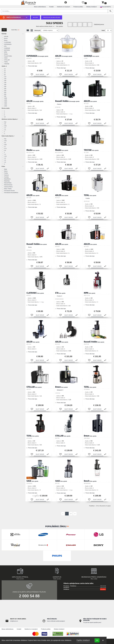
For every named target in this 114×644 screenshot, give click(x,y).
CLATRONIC (8, 42)
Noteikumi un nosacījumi (64, 7)
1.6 (5, 160)
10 (5, 117)
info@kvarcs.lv (14, 621)
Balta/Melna (7, 179)
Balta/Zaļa (7, 181)
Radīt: (103, 30)
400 (5, 88)
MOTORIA (7, 50)
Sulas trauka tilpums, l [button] (8, 136)
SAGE (6, 58)
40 (5, 73)
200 (5, 81)
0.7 (5, 147)
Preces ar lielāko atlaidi (52, 17)
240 (5, 83)
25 (5, 69)
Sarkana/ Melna (8, 187)
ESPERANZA (8, 44)
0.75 (5, 148)
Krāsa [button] (3, 166)
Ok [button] (97, 640)
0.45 (5, 141)
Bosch (6, 38)
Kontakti (51, 7)
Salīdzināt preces (99, 24)
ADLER (6, 36)
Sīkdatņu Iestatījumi (91, 7)
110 (5, 77)
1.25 (5, 156)
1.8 (5, 162)
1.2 (5, 154)
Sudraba (6, 177)
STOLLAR (7, 60)
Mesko (6, 54)
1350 (6, 104)
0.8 (5, 124)
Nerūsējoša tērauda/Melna (11, 193)
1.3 (5, 128)
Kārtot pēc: (38, 30)
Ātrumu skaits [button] (6, 108)
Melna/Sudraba (8, 185)
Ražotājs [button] (4, 34)
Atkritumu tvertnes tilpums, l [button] (10, 119)
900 (5, 96)
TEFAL (6, 62)
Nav (5, 122)
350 (5, 86)
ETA (5, 46)
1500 (6, 106)
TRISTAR (7, 64)
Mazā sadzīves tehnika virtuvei (45, 26)
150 (5, 79)
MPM (6, 52)
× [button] (103, 640)
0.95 (5, 126)
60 (5, 75)
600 (5, 92)
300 (5, 84)
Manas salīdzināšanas (40, 7)
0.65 (5, 145)
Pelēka (6, 173)
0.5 (5, 143)
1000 (6, 98)
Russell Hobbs (8, 56)
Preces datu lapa (32, 66)
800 (5, 94)
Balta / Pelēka (8, 189)
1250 (6, 100)
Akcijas (35, 17)
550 (5, 90)
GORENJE (7, 48)
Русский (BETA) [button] (105, 7)
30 (5, 71)
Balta (6, 169)
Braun (6, 40)
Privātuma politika (78, 7)
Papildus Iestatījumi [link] (83, 640)
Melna (6, 171)
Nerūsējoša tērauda (9, 191)
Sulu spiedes (59, 26)
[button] (32, 74)
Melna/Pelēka (8, 183)
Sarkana (6, 175)
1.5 (5, 130)
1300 (6, 102)
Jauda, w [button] (4, 66)
